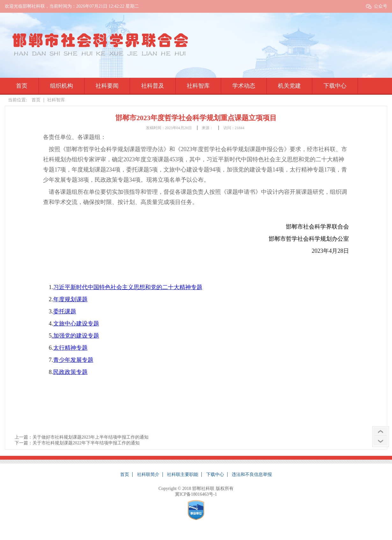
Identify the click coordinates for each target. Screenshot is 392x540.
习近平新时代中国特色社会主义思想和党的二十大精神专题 (128, 287)
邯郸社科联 (203, 489)
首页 (22, 86)
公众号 (381, 6)
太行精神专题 (70, 348)
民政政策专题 (70, 372)
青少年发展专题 (73, 360)
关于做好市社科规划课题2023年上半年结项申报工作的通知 (91, 437)
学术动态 (244, 86)
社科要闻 (107, 86)
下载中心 (335, 86)
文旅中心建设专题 (76, 324)
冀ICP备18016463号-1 (196, 494)
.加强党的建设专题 (75, 336)
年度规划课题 (70, 299)
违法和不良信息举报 (252, 474)
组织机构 (62, 86)
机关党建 (289, 86)
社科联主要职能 (183, 474)
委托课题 (65, 311)
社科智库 (198, 86)
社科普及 (153, 86)
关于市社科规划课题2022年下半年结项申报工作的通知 (86, 443)
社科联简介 (148, 474)
